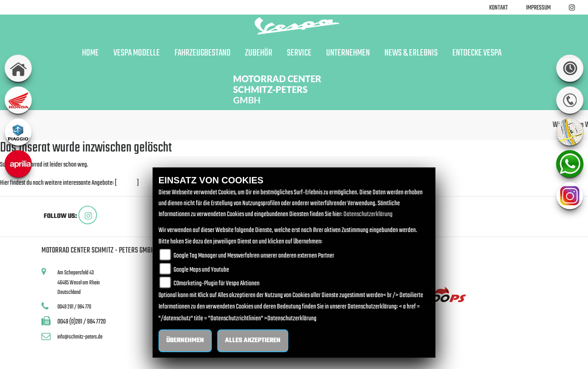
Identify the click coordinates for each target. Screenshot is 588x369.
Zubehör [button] (259, 53)
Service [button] (299, 53)
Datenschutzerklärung (368, 215)
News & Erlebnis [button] (411, 53)
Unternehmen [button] (348, 53)
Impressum (538, 8)
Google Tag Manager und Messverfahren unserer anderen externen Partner (254, 256)
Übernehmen (185, 341)
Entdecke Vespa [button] (477, 53)
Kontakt (499, 8)
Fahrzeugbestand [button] (202, 53)
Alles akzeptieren (253, 341)
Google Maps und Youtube (201, 270)
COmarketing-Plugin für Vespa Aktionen (217, 284)
